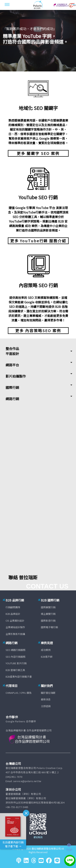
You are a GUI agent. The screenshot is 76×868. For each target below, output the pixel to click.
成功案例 (46, 650)
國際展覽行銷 (48, 607)
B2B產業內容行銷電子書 (19, 677)
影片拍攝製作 (16, 376)
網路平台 (12, 365)
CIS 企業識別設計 (15, 621)
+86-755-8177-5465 (17, 807)
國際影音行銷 (48, 621)
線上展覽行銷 (48, 614)
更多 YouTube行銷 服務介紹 (38, 241)
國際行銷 (12, 387)
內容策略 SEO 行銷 (38, 285)
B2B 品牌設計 (13, 614)
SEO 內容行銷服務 (15, 657)
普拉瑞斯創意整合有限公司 (46, 849)
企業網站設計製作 (15, 627)
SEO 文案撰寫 (37, 298)
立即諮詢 (46, 706)
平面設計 (12, 354)
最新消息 (46, 699)
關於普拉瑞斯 (48, 693)
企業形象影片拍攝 (15, 634)
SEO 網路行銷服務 (15, 650)
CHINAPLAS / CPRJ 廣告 (19, 693)
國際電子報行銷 (49, 627)
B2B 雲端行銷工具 (15, 670)
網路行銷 (12, 399)
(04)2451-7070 (14, 777)
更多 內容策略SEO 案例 (38, 331)
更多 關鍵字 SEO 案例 (38, 153)
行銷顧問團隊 (13, 607)
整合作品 (12, 348)
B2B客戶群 (47, 657)
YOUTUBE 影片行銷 (16, 663)
